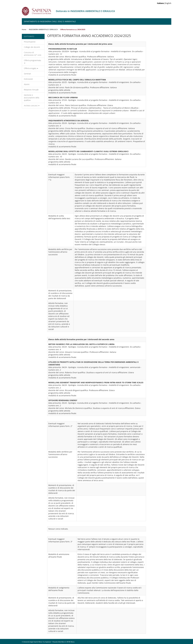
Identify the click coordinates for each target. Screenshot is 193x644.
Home (24, 29)
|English (164, 3)
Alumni (27, 84)
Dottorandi (28, 79)
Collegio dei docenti (32, 47)
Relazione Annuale (31, 90)
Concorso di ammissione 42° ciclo (33, 54)
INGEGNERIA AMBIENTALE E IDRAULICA (43, 29)
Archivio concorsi (32, 106)
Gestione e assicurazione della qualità (32, 98)
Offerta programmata (32, 61)
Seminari (27, 74)
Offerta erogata (31, 68)
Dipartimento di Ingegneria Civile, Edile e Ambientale (50, 21)
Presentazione (30, 42)
